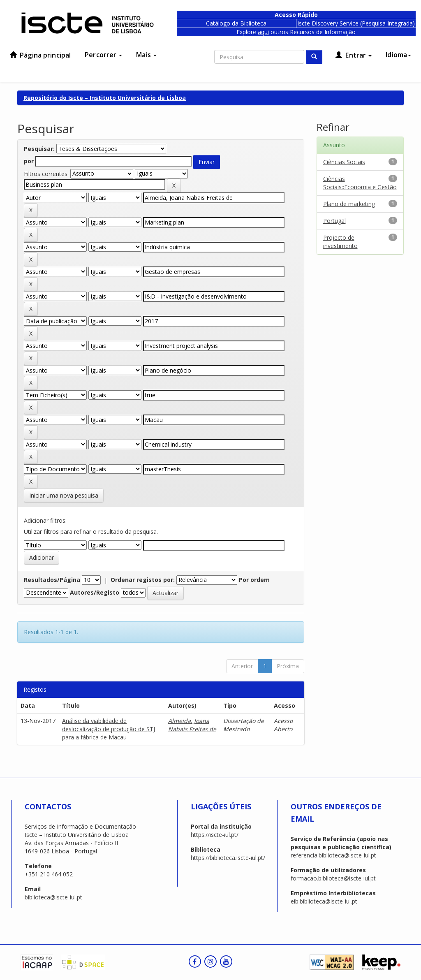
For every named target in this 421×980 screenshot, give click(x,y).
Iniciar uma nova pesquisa (64, 495)
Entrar (354, 55)
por (29, 161)
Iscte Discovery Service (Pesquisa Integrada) (356, 23)
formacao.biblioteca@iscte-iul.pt (333, 878)
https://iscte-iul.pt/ (215, 835)
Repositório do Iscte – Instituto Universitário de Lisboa (105, 98)
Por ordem (254, 580)
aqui (263, 32)
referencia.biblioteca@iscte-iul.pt (333, 855)
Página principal (40, 55)
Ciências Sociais (344, 162)
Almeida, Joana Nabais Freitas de (192, 725)
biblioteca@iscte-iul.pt (53, 897)
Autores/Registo (95, 592)
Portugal (334, 221)
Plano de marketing (349, 204)
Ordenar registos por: (143, 580)
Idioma (398, 55)
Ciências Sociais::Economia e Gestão (360, 183)
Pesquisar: (39, 149)
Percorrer (103, 55)
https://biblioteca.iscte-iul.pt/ (228, 858)
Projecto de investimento (340, 242)
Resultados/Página (52, 580)
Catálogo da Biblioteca (236, 23)
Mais (146, 55)
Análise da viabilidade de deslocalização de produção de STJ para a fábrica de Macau (109, 729)
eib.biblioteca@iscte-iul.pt (324, 901)
